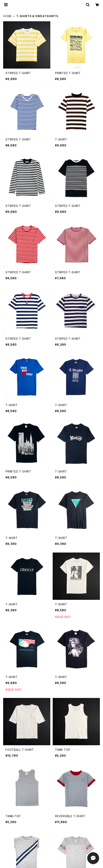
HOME (7, 16)
